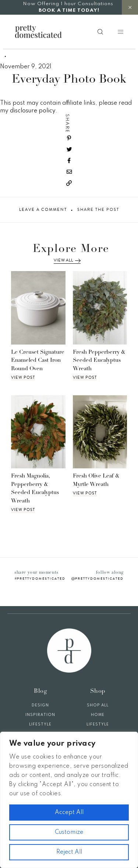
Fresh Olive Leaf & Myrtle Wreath (96, 480)
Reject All (69, 852)
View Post (23, 378)
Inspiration (40, 715)
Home (98, 715)
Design (40, 705)
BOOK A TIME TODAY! (69, 10)
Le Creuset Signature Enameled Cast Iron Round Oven (38, 361)
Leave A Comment (43, 210)
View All (67, 260)
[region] (69, 800)
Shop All (98, 705)
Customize (69, 832)
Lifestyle (40, 724)
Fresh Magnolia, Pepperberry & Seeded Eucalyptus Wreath (35, 489)
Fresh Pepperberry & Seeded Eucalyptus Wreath (99, 361)
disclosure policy (33, 111)
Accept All (69, 813)
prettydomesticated (41, 579)
